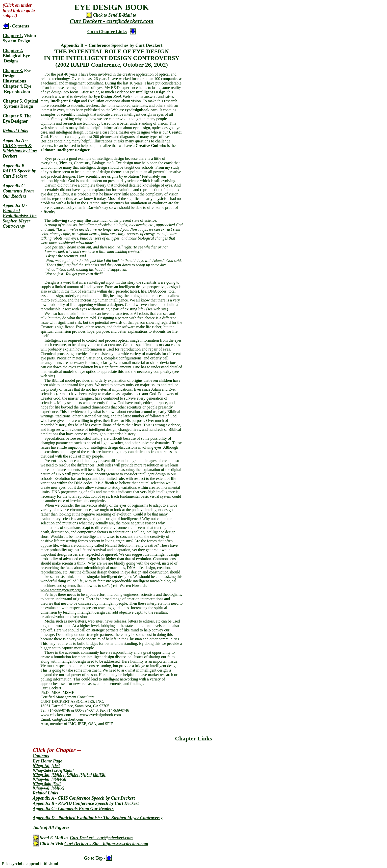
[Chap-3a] (41, 775)
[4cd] (62, 779)
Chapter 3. (13, 71)
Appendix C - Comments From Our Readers (73, 809)
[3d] (69, 775)
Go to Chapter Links (107, 32)
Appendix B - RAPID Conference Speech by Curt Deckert (86, 803)
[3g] (89, 775)
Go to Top (93, 858)
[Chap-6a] (41, 788)
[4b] (55, 779)
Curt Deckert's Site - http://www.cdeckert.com (106, 844)
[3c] (61, 775)
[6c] (61, 788)
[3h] (96, 775)
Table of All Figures (51, 827)
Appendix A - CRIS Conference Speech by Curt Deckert (84, 798)
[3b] (55, 775)
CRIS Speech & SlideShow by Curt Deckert (20, 151)
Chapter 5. (13, 101)
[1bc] (56, 766)
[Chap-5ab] (42, 784)
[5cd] (57, 784)
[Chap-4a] (41, 779)
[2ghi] (69, 770)
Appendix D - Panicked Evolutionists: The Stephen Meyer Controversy (20, 216)
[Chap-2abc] (43, 770)
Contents (20, 26)
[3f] (82, 775)
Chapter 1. (13, 36)
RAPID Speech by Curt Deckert (19, 174)
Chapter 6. (13, 116)
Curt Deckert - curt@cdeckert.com (112, 21)
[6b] (55, 788)
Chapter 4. (13, 86)
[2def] (59, 770)
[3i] (103, 775)
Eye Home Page (47, 761)
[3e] (75, 775)
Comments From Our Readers (18, 194)
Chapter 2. (13, 51)
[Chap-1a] (41, 766)
